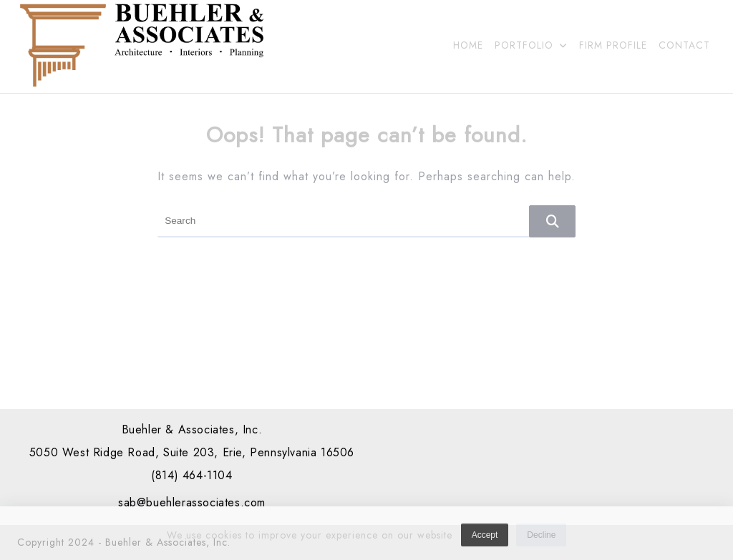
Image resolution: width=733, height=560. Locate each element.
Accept (485, 539)
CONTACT (684, 45)
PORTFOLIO (531, 45)
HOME (468, 45)
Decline (541, 539)
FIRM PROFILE (613, 45)
